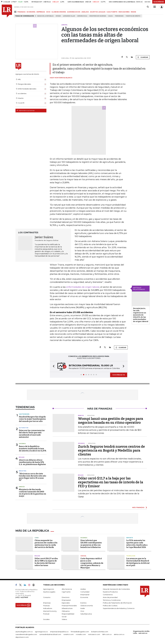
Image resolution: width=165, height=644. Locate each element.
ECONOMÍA (31, 12)
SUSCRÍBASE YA (119, 375)
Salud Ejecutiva (86, 614)
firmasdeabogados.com (80, 632)
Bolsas (22, 457)
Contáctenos (108, 595)
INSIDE (133, 12)
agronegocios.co (41, 632)
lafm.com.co (107, 634)
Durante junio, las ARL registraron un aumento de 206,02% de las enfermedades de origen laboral (141, 315)
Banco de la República (45, 16)
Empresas (47, 603)
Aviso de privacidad (110, 597)
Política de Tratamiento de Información (117, 603)
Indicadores (48, 608)
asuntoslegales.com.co (24, 632)
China (37, 538)
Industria (23, 471)
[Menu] (16, 12)
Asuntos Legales (49, 592)
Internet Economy (50, 611)
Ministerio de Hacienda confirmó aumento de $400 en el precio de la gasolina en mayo (32, 493)
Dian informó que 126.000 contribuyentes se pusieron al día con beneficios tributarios (91, 544)
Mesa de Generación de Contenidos (116, 589)
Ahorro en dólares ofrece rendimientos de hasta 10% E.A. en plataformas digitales (32, 462)
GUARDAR (143, 57)
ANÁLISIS (85, 12)
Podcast (46, 614)
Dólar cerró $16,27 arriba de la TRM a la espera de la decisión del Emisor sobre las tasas (46, 562)
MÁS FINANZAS (138, 507)
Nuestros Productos (110, 592)
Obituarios (66, 611)
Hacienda (22, 444)
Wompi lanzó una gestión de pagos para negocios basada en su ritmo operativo (111, 421)
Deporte (130, 538)
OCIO (48, 12)
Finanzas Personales (69, 606)
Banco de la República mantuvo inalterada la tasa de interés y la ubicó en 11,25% (33, 449)
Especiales (66, 603)
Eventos (83, 603)
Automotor (24, 428)
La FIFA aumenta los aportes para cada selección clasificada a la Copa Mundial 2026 (137, 544)
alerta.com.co (119, 634)
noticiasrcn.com (94, 634)
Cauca (110, 16)
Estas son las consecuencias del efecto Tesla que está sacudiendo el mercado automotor (32, 434)
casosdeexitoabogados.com (26, 634)
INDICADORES (124, 12)
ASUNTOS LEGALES (98, 12)
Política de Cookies (110, 606)
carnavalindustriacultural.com (50, 634)
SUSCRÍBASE (159, 2)
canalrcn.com (68, 634)
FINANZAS (21, 12)
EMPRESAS (41, 12)
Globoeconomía (87, 606)
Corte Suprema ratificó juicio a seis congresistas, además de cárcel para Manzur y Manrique (92, 563)
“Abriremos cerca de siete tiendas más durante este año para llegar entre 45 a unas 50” (33, 477)
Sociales (46, 619)
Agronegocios (49, 589)
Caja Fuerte (66, 592)
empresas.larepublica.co (59, 632)
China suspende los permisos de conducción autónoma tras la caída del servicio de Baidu (46, 544)
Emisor (58, 16)
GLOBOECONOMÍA (59, 12)
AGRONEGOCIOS (74, 12)
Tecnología (131, 556)
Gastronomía (24, 414)
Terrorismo (119, 16)
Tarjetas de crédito (133, 16)
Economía (84, 597)
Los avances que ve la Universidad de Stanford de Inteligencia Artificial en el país (138, 562)
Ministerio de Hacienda (98, 16)
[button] (53, 367)
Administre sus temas (26, 110)
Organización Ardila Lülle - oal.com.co (141, 632)
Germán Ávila (82, 16)
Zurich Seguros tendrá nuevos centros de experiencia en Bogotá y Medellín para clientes (111, 450)
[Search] (148, 7)
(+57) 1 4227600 (22, 597)
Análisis (83, 589)
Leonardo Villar (69, 16)
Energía (22, 487)
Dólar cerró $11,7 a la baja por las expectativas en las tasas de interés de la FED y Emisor (111, 482)
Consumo (47, 597)
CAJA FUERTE (112, 12)
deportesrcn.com (22, 637)
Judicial (83, 556)
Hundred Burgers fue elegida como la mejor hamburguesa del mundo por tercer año (32, 419)
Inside (83, 608)
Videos (64, 619)
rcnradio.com (81, 634)
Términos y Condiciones (112, 600)
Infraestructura (67, 608)
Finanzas (46, 606)
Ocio (82, 611)
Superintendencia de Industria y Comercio (119, 608)
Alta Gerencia (67, 589)
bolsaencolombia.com (100, 632)
